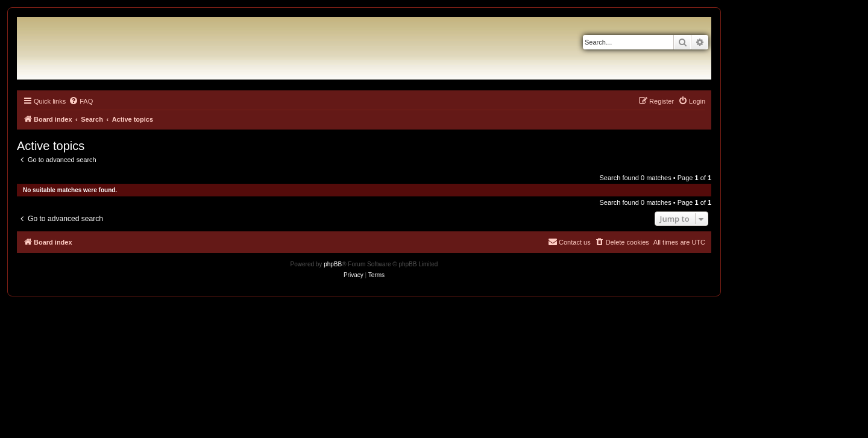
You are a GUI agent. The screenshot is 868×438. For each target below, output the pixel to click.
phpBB (333, 264)
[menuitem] (81, 101)
